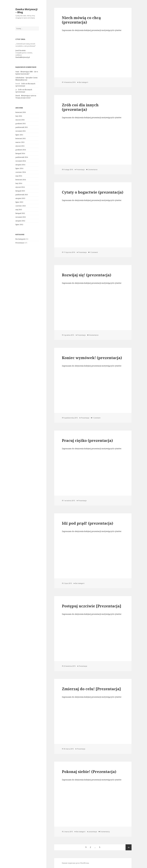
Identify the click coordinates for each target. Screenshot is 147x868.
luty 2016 (19, 116)
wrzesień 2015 (21, 131)
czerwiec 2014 (21, 172)
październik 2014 (22, 157)
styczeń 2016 (20, 120)
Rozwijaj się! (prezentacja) (87, 275)
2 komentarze (93, 170)
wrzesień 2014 (21, 161)
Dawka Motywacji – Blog (26, 11)
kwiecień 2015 (21, 138)
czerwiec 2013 (21, 206)
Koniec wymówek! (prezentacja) (92, 358)
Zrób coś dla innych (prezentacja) (80, 107)
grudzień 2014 (21, 150)
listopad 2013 (20, 191)
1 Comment (94, 252)
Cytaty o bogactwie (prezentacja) (93, 192)
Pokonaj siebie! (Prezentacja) (89, 772)
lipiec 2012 (19, 225)
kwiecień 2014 (21, 180)
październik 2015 (22, 127)
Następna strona (129, 847)
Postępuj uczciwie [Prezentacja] (92, 606)
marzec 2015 (20, 142)
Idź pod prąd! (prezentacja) (88, 523)
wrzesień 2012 (21, 217)
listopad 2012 (20, 213)
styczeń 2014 (20, 187)
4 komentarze (94, 335)
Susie (17, 72)
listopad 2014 (20, 153)
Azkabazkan (20, 78)
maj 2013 (19, 210)
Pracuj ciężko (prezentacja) (87, 440)
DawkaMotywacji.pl (23, 57)
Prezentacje (20, 243)
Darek (18, 96)
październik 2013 (22, 195)
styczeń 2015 (20, 146)
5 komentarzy (105, 832)
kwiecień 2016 (21, 112)
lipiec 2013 (19, 202)
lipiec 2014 (19, 168)
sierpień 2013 (20, 198)
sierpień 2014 (20, 165)
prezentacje (93, 832)
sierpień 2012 (20, 221)
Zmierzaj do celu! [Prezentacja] (91, 689)
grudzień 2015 (21, 124)
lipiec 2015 (19, 135)
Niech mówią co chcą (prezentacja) (81, 20)
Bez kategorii (20, 239)
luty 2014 (19, 183)
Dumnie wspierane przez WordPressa (75, 863)
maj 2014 (19, 176)
